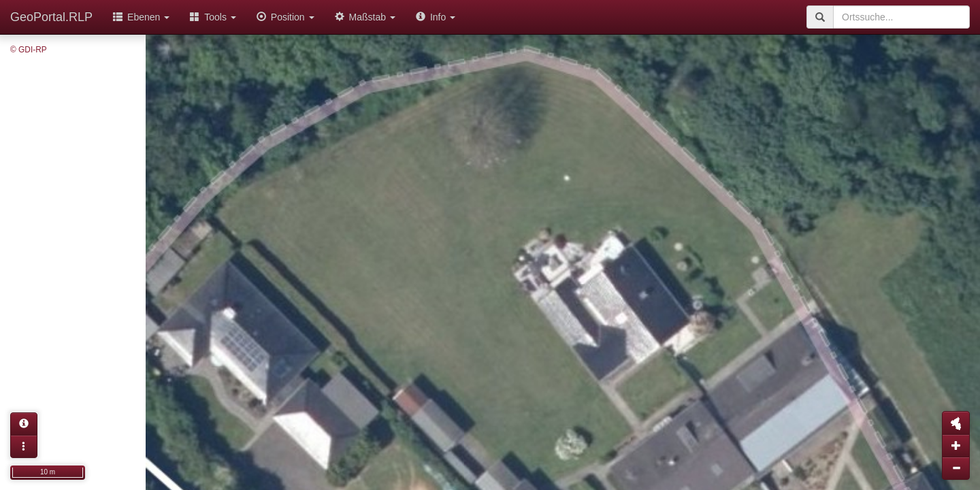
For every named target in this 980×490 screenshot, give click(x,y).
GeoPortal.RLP (51, 17)
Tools (213, 17)
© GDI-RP (29, 50)
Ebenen (141, 17)
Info (436, 17)
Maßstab (365, 17)
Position (285, 17)
